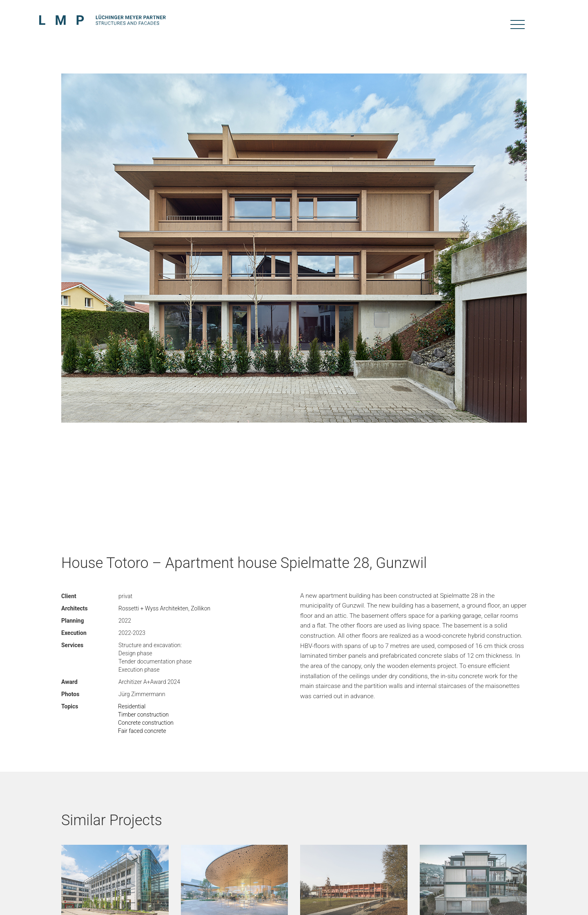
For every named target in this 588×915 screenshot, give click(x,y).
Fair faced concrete (142, 731)
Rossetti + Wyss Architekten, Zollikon (164, 608)
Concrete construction (146, 723)
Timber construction (143, 715)
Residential (132, 706)
